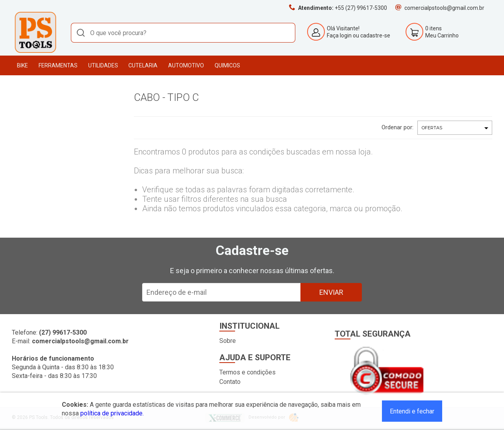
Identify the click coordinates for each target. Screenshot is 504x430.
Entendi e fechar (412, 411)
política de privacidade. (112, 413)
